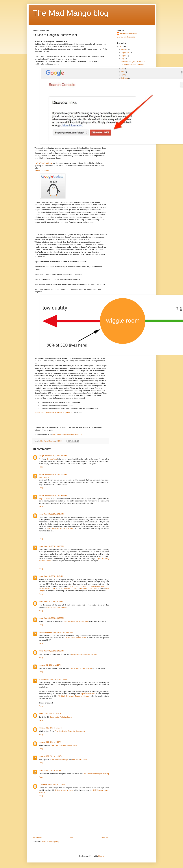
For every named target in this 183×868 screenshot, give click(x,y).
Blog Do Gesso (45, 499)
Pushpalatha (44, 679)
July (123, 59)
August (124, 56)
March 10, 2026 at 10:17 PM (54, 514)
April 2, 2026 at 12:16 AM (52, 665)
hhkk (41, 514)
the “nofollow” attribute (44, 163)
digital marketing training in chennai (76, 621)
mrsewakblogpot (45, 632)
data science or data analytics (56, 607)
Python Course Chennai (98, 586)
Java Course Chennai (78, 586)
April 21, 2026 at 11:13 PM (53, 756)
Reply (41, 467)
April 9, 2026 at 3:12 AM (58, 679)
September (125, 53)
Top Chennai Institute (80, 760)
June (123, 69)
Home (71, 838)
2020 (121, 47)
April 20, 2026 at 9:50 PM (53, 742)
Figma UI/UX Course (88, 694)
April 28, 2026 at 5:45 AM (52, 770)
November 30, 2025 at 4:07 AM (56, 495)
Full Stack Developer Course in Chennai (73, 696)
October (124, 49)
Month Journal (44, 478)
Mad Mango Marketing (128, 33)
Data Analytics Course (68, 589)
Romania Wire (52, 459)
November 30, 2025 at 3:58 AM (56, 474)
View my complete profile (126, 37)
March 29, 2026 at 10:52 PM (54, 618)
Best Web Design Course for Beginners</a (70, 731)
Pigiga (41, 456)
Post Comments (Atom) (51, 842)
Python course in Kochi (64, 790)
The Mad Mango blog (71, 13)
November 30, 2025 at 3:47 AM (56, 456)
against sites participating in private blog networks (54, 412)
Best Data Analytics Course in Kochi (64, 745)
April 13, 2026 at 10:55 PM (53, 728)
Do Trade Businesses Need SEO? (133, 65)
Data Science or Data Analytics (81, 668)
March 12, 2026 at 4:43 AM (53, 576)
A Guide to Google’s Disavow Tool (133, 62)
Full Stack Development (89, 589)
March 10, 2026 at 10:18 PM (54, 546)
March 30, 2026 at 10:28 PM (63, 632)
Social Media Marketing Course (61, 717)
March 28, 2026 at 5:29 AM (53, 602)
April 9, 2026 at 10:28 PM (53, 714)
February (125, 78)
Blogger (101, 856)
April (123, 75)
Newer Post (37, 838)
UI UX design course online (76, 638)
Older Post (105, 838)
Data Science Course (48, 589)
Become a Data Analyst (60, 760)
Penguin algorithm (42, 170)
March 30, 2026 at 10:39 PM (54, 651)
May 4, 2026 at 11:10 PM (56, 785)
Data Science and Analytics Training (96, 774)
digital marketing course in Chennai (61, 529)
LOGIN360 (43, 785)
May (123, 72)
